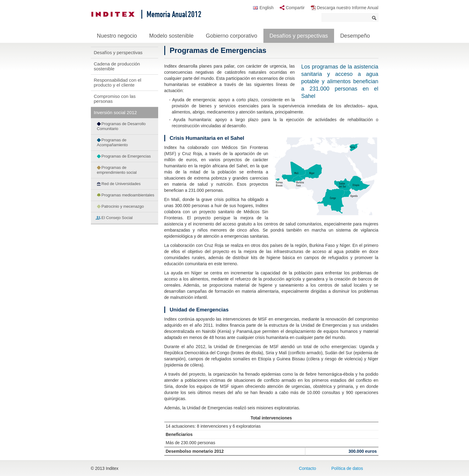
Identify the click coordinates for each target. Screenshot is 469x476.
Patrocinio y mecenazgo (123, 206)
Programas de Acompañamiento (112, 142)
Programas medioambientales (128, 195)
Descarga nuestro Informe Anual (348, 8)
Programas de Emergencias (126, 156)
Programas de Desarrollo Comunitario (121, 126)
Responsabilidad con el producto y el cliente (118, 82)
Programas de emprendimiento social (117, 170)
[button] (325, 176)
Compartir (295, 8)
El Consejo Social (117, 218)
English (266, 8)
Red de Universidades (121, 184)
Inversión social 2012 (115, 112)
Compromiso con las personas (115, 99)
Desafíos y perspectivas (118, 52)
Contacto (307, 468)
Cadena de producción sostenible (117, 66)
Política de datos (347, 468)
